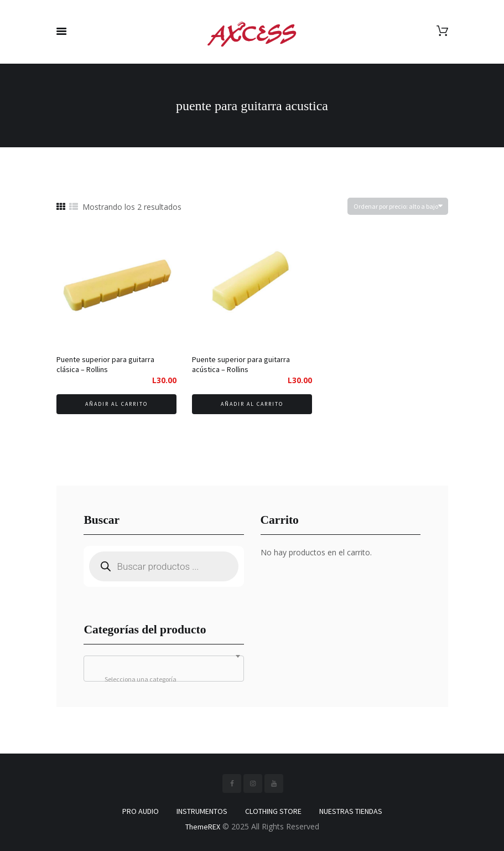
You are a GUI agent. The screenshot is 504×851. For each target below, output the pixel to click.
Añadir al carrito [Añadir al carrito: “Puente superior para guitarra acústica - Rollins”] (252, 404)
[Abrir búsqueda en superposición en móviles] (163, 566)
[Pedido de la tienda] (398, 206)
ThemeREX (203, 827)
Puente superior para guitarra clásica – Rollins (105, 364)
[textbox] (163, 679)
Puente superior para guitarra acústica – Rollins (241, 364)
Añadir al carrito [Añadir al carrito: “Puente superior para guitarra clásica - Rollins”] (116, 404)
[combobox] (163, 669)
